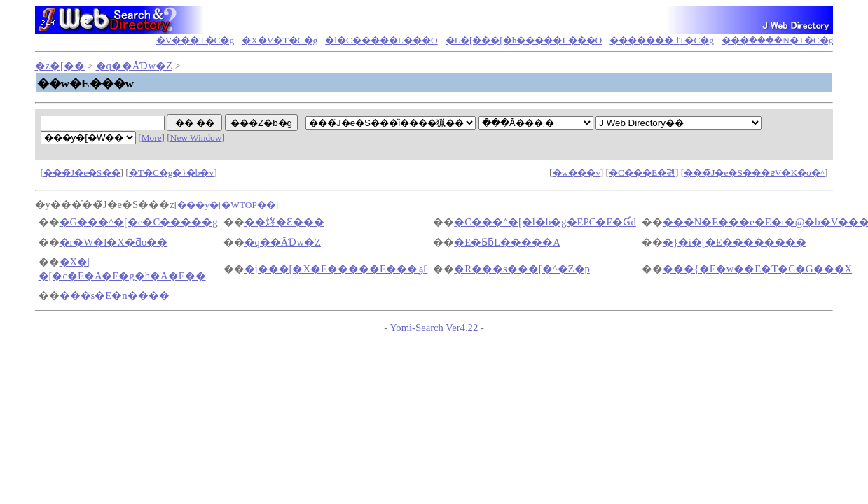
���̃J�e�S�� (82, 173)
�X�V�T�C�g (280, 40)
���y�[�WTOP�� (226, 205)
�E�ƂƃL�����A (507, 242)
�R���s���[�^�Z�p (522, 269)
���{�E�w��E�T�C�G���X (757, 269)
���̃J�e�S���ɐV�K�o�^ (754, 173)
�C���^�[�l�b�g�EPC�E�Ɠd (545, 222)
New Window (196, 138)
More (152, 138)
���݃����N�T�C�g (777, 40)
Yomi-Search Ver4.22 (434, 328)
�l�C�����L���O (381, 40)
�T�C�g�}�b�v (171, 173)
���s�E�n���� (115, 295)
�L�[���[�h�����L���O (524, 40)
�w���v (577, 173)
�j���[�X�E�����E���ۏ (336, 269)
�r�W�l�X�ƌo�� (114, 242)
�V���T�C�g (195, 40)
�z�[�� (60, 66)
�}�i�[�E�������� (735, 242)
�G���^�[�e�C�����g (139, 222)
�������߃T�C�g (662, 40)
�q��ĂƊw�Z (134, 66)
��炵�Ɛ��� (284, 222)
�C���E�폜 (642, 173)
